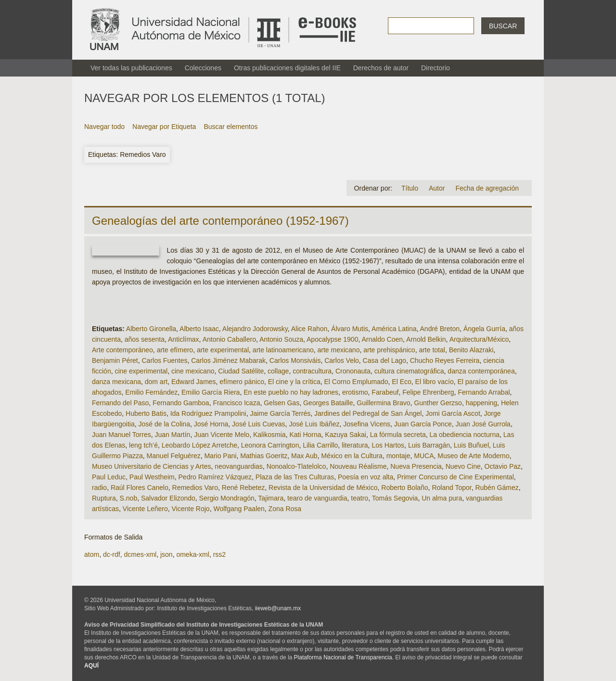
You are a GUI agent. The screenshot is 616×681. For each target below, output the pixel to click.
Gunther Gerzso (438, 403)
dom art (156, 382)
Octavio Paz (503, 466)
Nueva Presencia (416, 466)
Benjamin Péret (115, 360)
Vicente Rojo (191, 509)
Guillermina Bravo (383, 403)
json (167, 554)
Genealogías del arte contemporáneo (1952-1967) (220, 221)
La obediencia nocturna (464, 435)
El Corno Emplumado (356, 382)
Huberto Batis (146, 413)
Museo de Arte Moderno (473, 456)
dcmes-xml (140, 554)
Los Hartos (388, 445)
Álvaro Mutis (350, 329)
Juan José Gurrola (483, 424)
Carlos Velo (342, 360)
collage (278, 371)
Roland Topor (451, 488)
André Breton (440, 329)
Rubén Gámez (497, 488)
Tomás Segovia (395, 498)
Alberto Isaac (199, 329)
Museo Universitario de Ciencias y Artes (151, 466)
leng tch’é (143, 445)
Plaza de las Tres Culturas (295, 477)
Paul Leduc (109, 477)
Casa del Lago (385, 360)
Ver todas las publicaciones (131, 68)
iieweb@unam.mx (278, 608)
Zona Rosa (285, 509)
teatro (359, 498)
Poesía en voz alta (366, 477)
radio (99, 488)
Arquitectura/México (479, 339)
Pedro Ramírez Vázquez (215, 477)
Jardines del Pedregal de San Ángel (368, 413)
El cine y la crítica (294, 382)
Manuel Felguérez (174, 456)
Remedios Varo (195, 488)
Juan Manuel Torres (122, 435)
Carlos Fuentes (165, 360)
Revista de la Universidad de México (323, 488)
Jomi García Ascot (453, 413)
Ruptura (104, 498)
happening (481, 403)
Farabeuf (385, 392)
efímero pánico (242, 382)
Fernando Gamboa (181, 403)
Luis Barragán (429, 445)
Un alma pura (442, 498)
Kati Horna (305, 435)
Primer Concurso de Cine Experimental (456, 477)
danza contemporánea (481, 371)
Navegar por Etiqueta (164, 127)
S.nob (129, 498)
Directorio (436, 68)
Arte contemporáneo (122, 350)
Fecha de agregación (487, 188)
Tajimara (271, 498)
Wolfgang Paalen (239, 509)
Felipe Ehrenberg (428, 392)
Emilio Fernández (151, 392)
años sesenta (145, 339)
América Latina (394, 329)
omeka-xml (192, 554)
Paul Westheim (152, 477)
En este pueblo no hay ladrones (291, 392)
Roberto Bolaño (404, 488)
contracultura (312, 371)
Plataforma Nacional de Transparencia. (344, 657)
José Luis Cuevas (259, 424)
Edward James (194, 382)
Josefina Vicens (367, 424)
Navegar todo (104, 127)
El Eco (401, 382)
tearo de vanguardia (317, 498)
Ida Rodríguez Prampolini (208, 413)
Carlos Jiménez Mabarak (228, 360)
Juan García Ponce (423, 424)
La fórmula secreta (398, 435)
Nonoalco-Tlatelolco (296, 466)
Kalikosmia (269, 435)
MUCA (424, 456)
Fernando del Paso (120, 403)
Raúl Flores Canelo (140, 488)
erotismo (355, 392)
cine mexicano (193, 371)
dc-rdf (112, 554)
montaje (398, 456)
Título (410, 188)
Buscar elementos (231, 127)
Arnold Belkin (426, 339)
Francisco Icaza (236, 403)
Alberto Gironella (151, 329)
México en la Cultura (352, 456)
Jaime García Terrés (280, 413)
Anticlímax (184, 339)
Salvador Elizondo (168, 498)
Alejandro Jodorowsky (255, 329)
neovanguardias (239, 466)
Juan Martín (172, 435)
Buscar (503, 26)
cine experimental (141, 371)
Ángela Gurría (484, 329)
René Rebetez (244, 488)
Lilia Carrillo (320, 445)
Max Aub (304, 456)
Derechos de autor (381, 68)
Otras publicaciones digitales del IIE (287, 68)
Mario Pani (220, 456)
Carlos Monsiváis (295, 360)
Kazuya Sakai (346, 435)
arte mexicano (339, 350)
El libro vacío (435, 382)
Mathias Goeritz (264, 456)
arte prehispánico (389, 350)
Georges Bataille (328, 403)
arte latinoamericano (283, 350)
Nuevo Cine (463, 466)
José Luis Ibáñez (314, 424)
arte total (432, 350)
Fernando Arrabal (484, 392)
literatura (355, 445)
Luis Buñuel (471, 445)
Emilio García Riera (211, 392)
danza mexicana (116, 382)
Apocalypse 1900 (332, 339)
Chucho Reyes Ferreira (445, 360)
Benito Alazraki (471, 350)
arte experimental (223, 350)
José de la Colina (164, 424)
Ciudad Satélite (241, 371)
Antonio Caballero (229, 339)
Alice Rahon (309, 329)
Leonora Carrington (270, 445)
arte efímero (175, 350)
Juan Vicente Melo (222, 435)
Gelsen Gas (282, 403)
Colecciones (203, 68)
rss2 (219, 554)
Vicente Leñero (145, 509)
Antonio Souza (281, 339)
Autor (437, 188)
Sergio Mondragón (227, 498)
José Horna (211, 424)
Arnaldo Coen (382, 339)
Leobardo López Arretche (199, 445)
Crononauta (353, 371)
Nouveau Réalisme (358, 466)
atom (92, 554)
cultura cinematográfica (409, 371)
